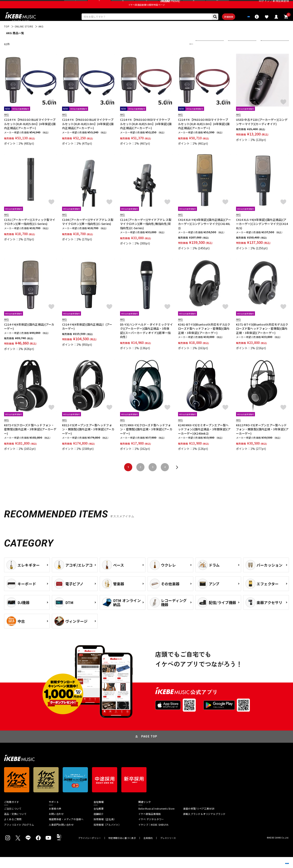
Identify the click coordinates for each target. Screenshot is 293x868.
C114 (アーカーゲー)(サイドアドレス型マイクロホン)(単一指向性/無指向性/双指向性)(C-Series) (146, 235)
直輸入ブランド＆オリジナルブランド (204, 825)
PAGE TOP (149, 748)
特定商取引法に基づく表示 (122, 849)
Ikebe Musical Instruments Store (156, 820)
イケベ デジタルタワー (151, 830)
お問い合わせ (56, 825)
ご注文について (13, 820)
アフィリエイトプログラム (19, 836)
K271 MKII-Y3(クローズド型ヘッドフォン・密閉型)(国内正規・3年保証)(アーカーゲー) (146, 440)
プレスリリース (168, 849)
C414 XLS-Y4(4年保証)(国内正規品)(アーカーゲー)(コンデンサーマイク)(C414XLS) (262, 235)
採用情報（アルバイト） (107, 836)
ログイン (264, 5)
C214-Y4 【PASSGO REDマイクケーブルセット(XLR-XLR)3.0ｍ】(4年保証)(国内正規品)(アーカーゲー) (204, 135)
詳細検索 (216, 27)
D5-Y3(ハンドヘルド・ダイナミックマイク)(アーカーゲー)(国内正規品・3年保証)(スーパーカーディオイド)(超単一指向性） (146, 342)
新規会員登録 (281, 5)
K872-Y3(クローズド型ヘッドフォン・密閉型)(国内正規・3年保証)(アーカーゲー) (30, 440)
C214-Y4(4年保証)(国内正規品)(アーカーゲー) (29, 338)
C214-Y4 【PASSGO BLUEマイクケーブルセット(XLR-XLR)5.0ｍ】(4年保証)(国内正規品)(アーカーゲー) (30, 135)
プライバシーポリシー (90, 849)
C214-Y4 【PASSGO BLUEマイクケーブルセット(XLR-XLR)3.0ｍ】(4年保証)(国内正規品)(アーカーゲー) (88, 135)
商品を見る (271, 859)
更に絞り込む (173, 55)
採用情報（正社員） (105, 830)
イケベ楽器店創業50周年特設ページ (146, 13)
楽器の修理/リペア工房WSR (199, 820)
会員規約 (148, 849)
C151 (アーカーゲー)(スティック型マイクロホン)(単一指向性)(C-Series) (30, 233)
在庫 (234, 55)
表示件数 (269, 55)
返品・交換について (15, 825)
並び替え (203, 55)
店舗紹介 (99, 825)
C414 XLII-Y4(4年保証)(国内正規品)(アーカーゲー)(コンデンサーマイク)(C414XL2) (204, 235)
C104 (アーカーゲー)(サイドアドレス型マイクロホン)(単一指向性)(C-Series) (88, 233)
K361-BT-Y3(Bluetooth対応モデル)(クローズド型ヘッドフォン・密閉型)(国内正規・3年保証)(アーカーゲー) (204, 340)
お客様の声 (55, 820)
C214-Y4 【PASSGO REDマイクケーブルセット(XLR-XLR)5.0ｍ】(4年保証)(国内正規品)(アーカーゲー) (146, 135)
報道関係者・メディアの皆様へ (66, 830)
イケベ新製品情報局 (150, 825)
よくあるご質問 (13, 830)
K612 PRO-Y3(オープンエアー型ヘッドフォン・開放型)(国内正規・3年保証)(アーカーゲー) (262, 440)
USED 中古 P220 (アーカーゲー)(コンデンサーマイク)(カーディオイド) (262, 133)
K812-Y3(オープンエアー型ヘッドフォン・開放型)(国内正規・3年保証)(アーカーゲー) (88, 440)
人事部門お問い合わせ (61, 836)
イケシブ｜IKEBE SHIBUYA (153, 836)
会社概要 (99, 820)
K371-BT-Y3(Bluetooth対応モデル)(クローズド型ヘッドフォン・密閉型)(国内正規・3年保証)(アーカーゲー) (262, 340)
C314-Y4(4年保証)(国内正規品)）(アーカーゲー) (87, 338)
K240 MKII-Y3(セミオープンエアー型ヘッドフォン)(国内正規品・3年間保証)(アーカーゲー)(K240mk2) (204, 440)
